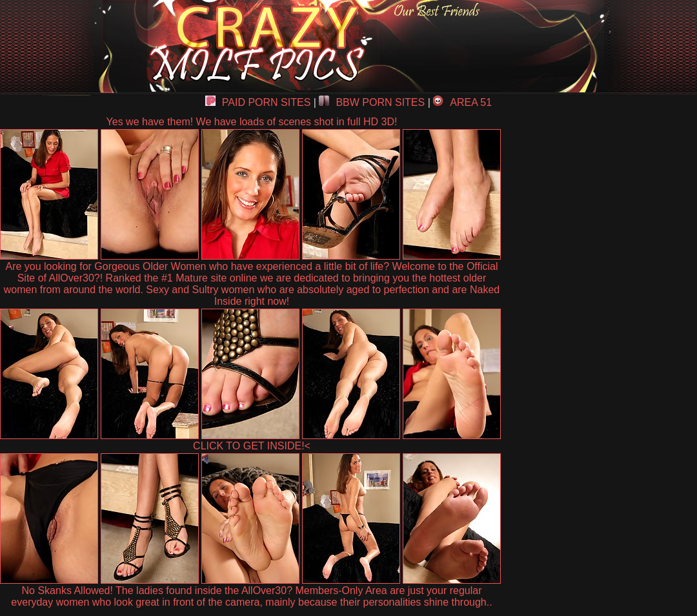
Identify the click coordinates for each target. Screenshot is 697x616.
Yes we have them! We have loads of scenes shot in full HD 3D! (252, 122)
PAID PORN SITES (258, 102)
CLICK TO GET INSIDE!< (252, 446)
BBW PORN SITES (372, 102)
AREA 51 (462, 102)
